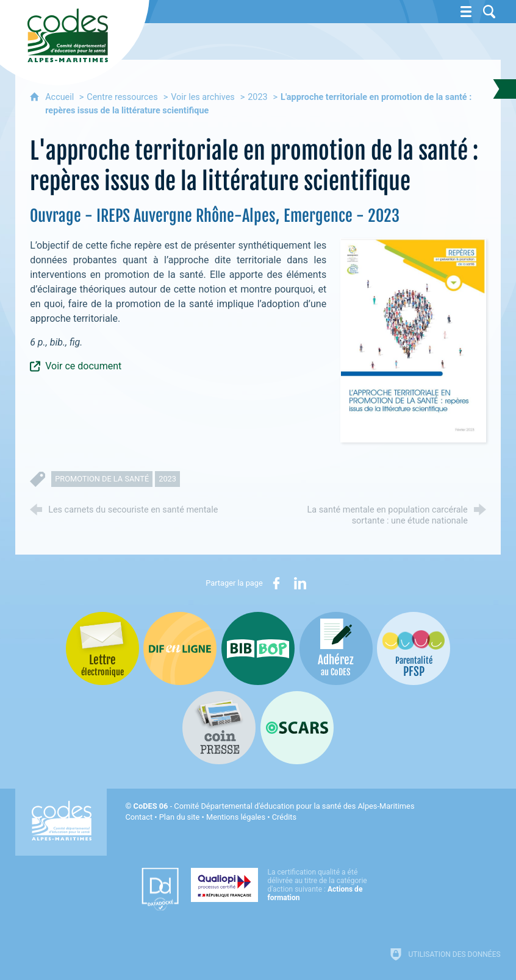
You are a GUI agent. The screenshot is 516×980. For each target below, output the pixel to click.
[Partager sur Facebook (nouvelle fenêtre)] (276, 583)
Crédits (284, 817)
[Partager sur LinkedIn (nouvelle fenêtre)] (300, 583)
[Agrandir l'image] (413, 340)
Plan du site (180, 817)
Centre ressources (122, 97)
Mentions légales (236, 817)
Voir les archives (203, 97)
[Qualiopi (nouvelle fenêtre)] (282, 885)
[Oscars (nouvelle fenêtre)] (297, 728)
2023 (257, 97)
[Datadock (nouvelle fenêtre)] (160, 889)
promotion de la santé (102, 479)
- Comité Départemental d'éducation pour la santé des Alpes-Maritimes (274, 806)
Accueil (61, 97)
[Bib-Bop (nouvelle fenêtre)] (258, 648)
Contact (139, 817)
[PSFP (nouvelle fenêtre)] (414, 648)
